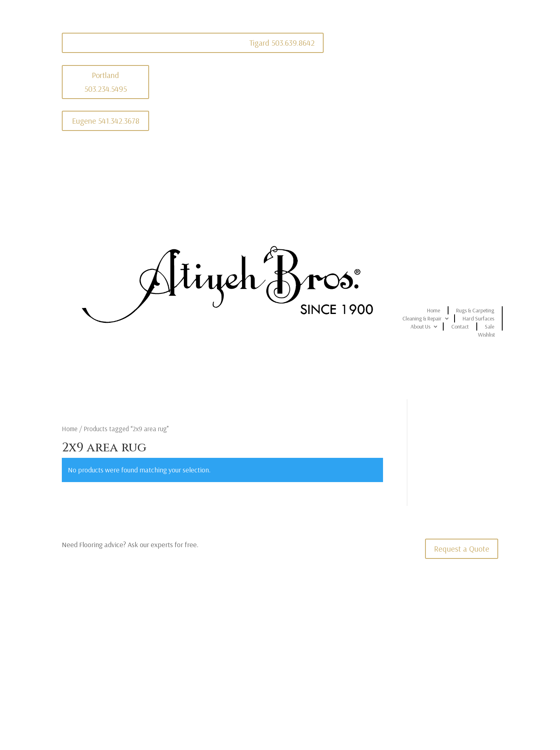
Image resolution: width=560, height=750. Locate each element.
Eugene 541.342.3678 (106, 121)
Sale (489, 327)
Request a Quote (462, 549)
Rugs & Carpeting (475, 310)
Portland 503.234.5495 (106, 82)
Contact (460, 327)
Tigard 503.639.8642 (282, 43)
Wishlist (486, 335)
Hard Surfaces (478, 318)
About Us (420, 327)
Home (434, 310)
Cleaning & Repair (422, 318)
